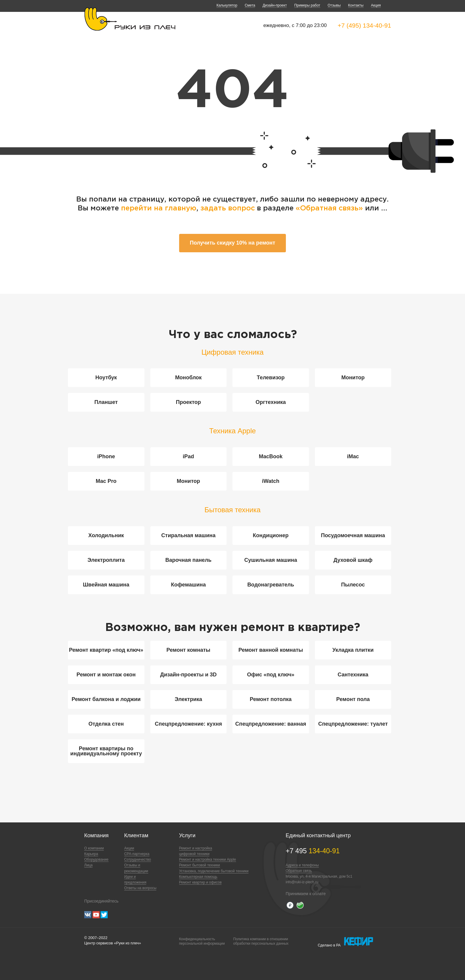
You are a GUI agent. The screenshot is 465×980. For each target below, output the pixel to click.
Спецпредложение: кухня (188, 724)
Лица (88, 865)
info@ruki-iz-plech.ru (302, 882)
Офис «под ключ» (271, 675)
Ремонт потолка (271, 699)
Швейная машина (106, 585)
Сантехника (353, 675)
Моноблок (188, 378)
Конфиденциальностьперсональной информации (202, 941)
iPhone (106, 456)
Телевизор (271, 378)
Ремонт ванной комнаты (271, 650)
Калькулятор (227, 5)
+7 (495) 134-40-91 (364, 25)
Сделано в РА (345, 942)
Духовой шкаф (353, 560)
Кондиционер (271, 535)
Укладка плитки (353, 650)
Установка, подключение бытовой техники (214, 871)
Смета (250, 5)
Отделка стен (106, 724)
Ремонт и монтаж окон (106, 675)
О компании (94, 848)
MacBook (271, 456)
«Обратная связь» (330, 208)
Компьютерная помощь (198, 877)
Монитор (353, 378)
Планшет (106, 402)
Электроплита (106, 560)
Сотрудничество (138, 860)
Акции (129, 848)
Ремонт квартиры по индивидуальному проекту (106, 751)
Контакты (356, 5)
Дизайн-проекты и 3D (188, 675)
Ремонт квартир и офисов (200, 882)
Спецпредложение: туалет (353, 724)
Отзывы (334, 5)
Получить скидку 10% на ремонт (232, 243)
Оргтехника (271, 402)
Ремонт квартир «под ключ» (106, 650)
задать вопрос (228, 208)
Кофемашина (188, 585)
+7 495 (313, 851)
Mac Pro (106, 481)
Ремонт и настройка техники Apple (208, 860)
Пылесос (353, 585)
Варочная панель (188, 560)
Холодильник (106, 535)
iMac (353, 456)
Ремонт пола (353, 699)
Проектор (188, 402)
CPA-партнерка (137, 854)
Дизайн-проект (275, 5)
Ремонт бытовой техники (200, 865)
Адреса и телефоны (302, 865)
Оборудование (96, 860)
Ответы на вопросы (140, 888)
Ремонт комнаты (188, 650)
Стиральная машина (188, 535)
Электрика (188, 699)
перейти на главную (159, 208)
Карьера (91, 854)
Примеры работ (307, 5)
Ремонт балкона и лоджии (106, 699)
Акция (376, 5)
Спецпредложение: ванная (271, 724)
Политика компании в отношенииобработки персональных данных (261, 941)
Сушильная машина (271, 560)
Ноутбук (106, 378)
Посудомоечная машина (353, 535)
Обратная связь (299, 871)
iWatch (271, 481)
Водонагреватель (271, 585)
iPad (188, 456)
